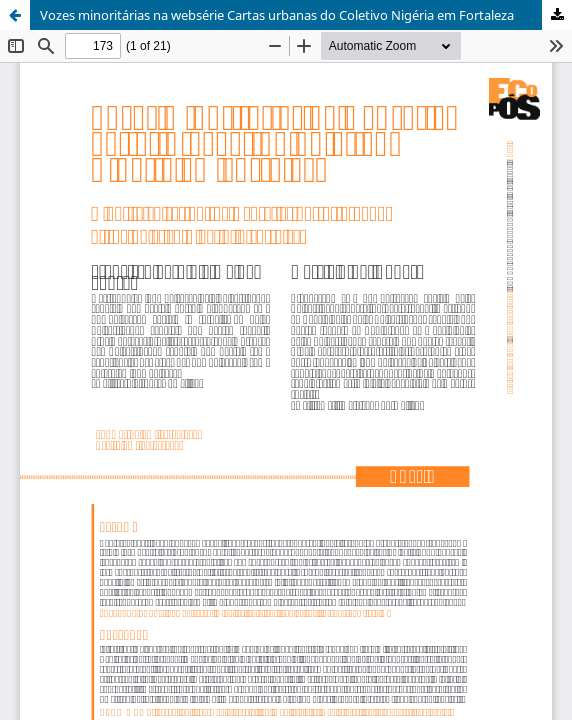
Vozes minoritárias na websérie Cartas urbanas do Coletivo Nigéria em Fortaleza (277, 15)
